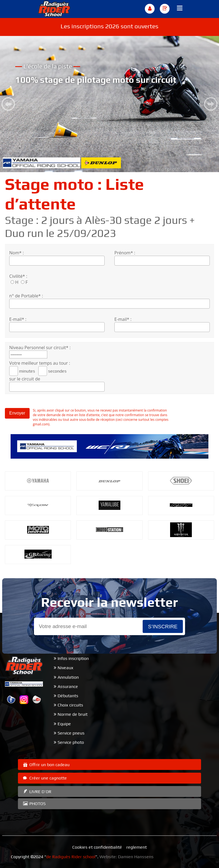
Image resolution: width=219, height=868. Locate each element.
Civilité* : (18, 276)
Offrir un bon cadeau (46, 765)
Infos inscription (73, 658)
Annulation (68, 677)
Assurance (68, 686)
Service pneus (71, 733)
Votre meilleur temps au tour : (40, 363)
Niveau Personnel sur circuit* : (40, 348)
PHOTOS (34, 804)
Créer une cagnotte (45, 778)
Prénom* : (125, 253)
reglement (137, 847)
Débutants (68, 696)
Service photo (71, 742)
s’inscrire (163, 627)
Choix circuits (70, 705)
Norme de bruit (73, 714)
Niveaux (65, 668)
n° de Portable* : (26, 296)
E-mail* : (18, 319)
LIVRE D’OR (37, 792)
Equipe (64, 724)
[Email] (88, 627)
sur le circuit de (25, 379)
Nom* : (17, 253)
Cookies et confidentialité (97, 847)
